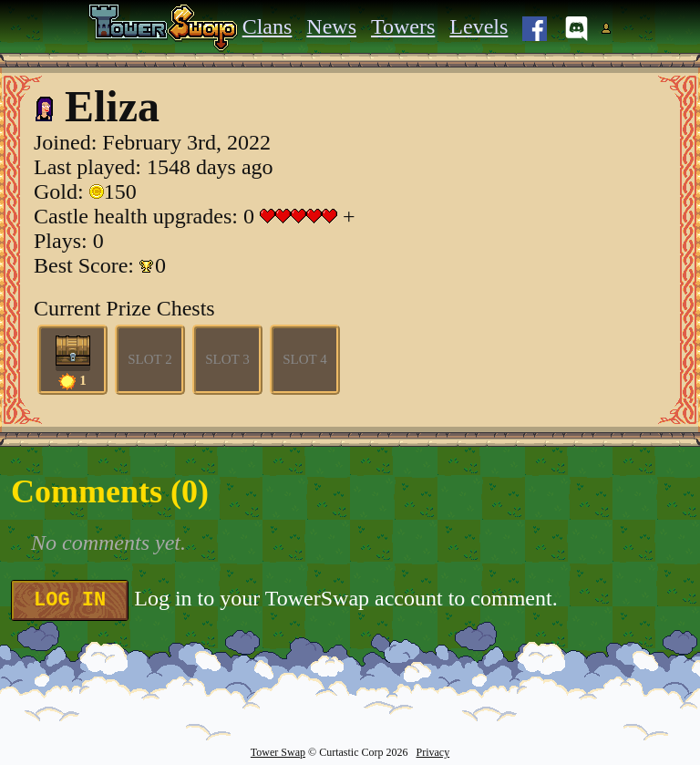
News (331, 26)
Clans (268, 26)
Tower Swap (278, 752)
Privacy (432, 752)
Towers (403, 26)
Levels (479, 26)
